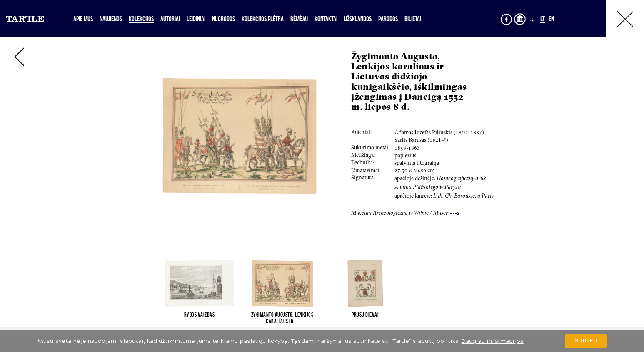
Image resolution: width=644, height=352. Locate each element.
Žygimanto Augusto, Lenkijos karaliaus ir (282, 318)
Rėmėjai (299, 19)
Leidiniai (196, 19)
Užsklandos (358, 19)
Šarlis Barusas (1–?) (421, 141)
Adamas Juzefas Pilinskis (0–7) (439, 133)
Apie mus (83, 19)
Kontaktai (326, 19)
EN (551, 19)
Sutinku (586, 341)
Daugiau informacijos (493, 341)
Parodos (388, 19)
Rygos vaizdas (200, 315)
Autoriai (170, 19)
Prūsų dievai (365, 315)
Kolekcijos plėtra (263, 19)
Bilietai (413, 19)
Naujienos (111, 19)
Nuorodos (223, 19)
